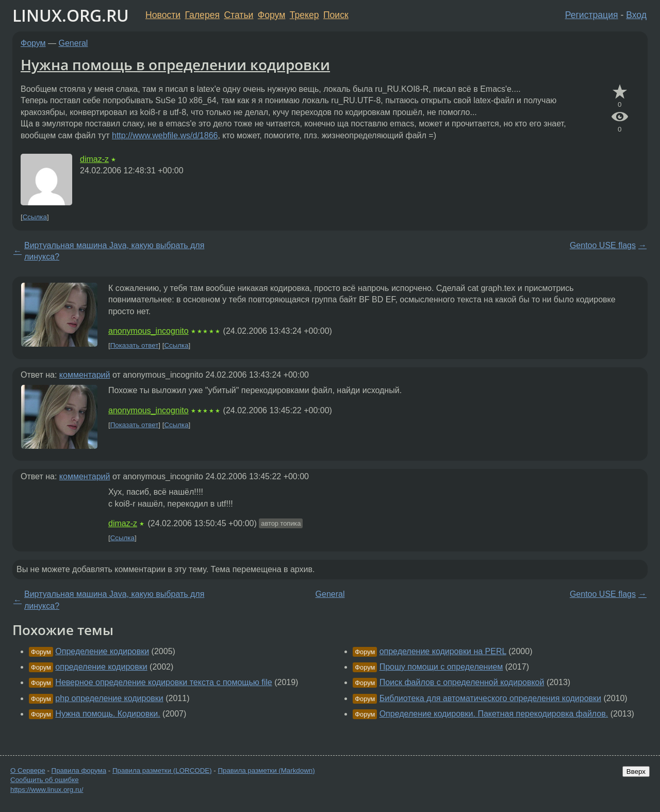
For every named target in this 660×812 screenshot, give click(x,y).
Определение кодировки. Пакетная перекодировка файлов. (494, 714)
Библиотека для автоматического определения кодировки (490, 698)
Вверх (636, 772)
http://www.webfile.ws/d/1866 (165, 135)
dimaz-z (94, 159)
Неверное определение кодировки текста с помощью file (163, 682)
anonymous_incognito (148, 331)
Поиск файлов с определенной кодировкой (462, 682)
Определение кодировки (102, 651)
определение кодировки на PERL (443, 651)
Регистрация (592, 15)
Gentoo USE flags (603, 245)
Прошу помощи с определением (441, 667)
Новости (163, 15)
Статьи (238, 15)
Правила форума (79, 770)
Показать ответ (135, 345)
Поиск (336, 15)
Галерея (202, 15)
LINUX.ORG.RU (71, 15)
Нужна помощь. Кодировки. (108, 714)
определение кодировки (101, 667)
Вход (636, 15)
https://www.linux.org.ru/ (47, 790)
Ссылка (35, 217)
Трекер (304, 15)
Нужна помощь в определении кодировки (175, 64)
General (73, 43)
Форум (271, 15)
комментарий (85, 375)
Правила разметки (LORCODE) (162, 770)
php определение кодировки (109, 698)
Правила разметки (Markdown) (266, 770)
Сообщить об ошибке (45, 780)
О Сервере (28, 770)
